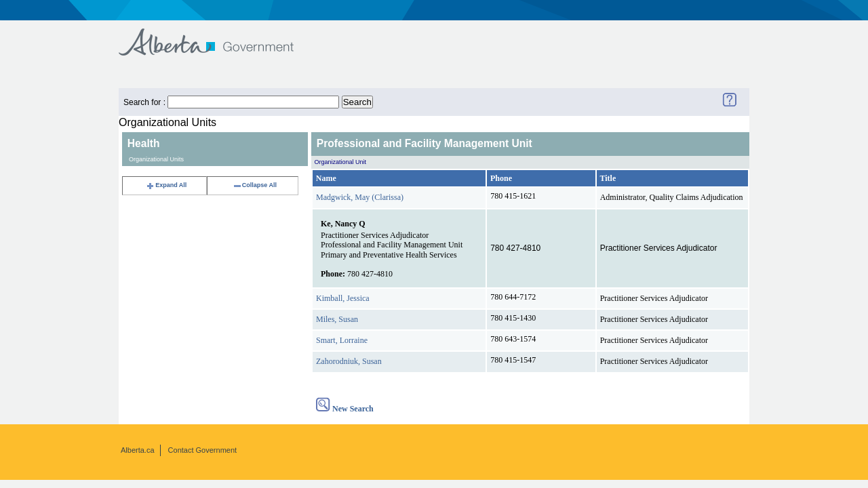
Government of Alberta (217, 36)
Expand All (166, 185)
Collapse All (255, 185)
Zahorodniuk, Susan (349, 361)
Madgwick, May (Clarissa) (360, 197)
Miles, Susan (337, 319)
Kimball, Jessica (343, 298)
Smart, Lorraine (342, 340)
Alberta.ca (138, 450)
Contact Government (203, 450)
